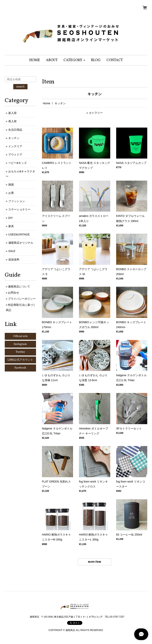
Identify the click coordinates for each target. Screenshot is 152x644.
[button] (74, 60)
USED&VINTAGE (19, 234)
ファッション (17, 201)
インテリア (15, 146)
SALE (12, 251)
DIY (11, 218)
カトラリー (96, 113)
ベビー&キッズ (18, 163)
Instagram (20, 344)
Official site (20, 336)
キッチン (14, 138)
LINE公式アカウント (20, 360)
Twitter (20, 352)
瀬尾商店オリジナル (21, 243)
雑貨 (11, 185)
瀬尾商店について (19, 287)
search (20, 87)
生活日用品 (15, 130)
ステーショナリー (19, 209)
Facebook (20, 368)
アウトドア (15, 155)
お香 (11, 193)
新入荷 (12, 113)
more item (95, 562)
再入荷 (12, 121)
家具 (11, 226)
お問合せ (13, 293)
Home (47, 103)
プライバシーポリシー (22, 299)
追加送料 (14, 259)
